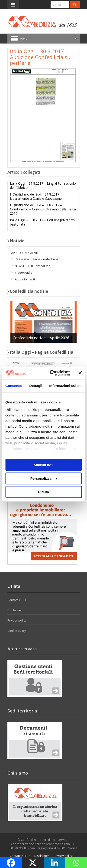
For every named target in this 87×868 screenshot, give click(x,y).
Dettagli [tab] (36, 386)
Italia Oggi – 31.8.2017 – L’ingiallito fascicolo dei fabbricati (43, 185)
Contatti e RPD (17, 600)
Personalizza (44, 478)
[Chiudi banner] (80, 373)
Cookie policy (17, 631)
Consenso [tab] (14, 386)
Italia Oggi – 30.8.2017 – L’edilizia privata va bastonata (42, 222)
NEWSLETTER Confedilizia (33, 266)
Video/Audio (24, 273)
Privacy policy (17, 620)
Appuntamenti (25, 279)
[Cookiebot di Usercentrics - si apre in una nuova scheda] (52, 373)
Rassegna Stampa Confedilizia (36, 259)
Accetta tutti (43, 465)
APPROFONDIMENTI (25, 253)
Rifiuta (43, 492)
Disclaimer (15, 610)
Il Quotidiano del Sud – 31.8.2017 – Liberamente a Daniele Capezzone (36, 196)
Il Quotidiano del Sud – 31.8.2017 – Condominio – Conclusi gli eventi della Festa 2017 (43, 209)
